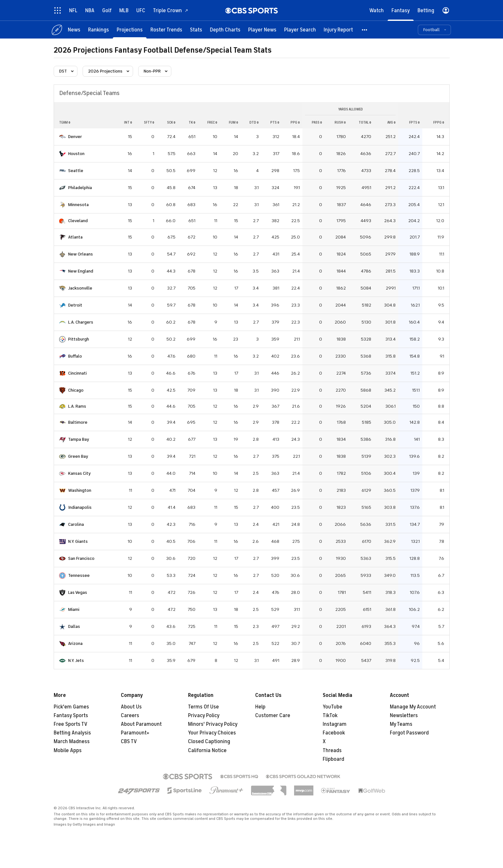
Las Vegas (78, 592)
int (128, 122)
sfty (149, 122)
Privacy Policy (204, 716)
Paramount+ (135, 733)
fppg (439, 122)
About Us (131, 707)
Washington (80, 490)
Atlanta (75, 237)
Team (65, 122)
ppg (295, 122)
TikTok (330, 716)
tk (192, 122)
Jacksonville (80, 288)
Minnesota (78, 205)
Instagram (335, 724)
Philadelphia (80, 188)
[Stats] (196, 30)
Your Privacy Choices (212, 733)
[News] (74, 30)
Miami (74, 609)
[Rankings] (99, 30)
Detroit (75, 305)
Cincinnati (77, 373)
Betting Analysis (72, 733)
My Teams (401, 724)
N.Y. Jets (76, 660)
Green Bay (78, 456)
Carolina (76, 524)
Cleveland (78, 221)
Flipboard (333, 759)
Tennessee (79, 575)
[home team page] (62, 137)
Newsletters (404, 716)
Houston (76, 154)
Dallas (74, 626)
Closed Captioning (209, 742)
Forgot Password (409, 733)
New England (81, 271)
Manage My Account (413, 707)
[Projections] (130, 30)
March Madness (72, 742)
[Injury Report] (338, 30)
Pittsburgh (79, 339)
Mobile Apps (68, 751)
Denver (75, 137)
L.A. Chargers (81, 322)
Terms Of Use (203, 707)
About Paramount (141, 724)
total (365, 122)
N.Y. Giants (78, 541)
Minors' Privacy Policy (213, 724)
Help (260, 707)
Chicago (76, 390)
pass (317, 122)
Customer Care (273, 716)
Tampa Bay (79, 439)
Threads (332, 751)
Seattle (76, 171)
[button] (365, 30)
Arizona (75, 643)
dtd (254, 122)
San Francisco (81, 558)
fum (234, 122)
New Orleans (81, 254)
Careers (130, 716)
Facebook (334, 733)
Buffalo (75, 356)
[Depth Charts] (225, 30)
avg (391, 122)
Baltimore (78, 422)
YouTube (332, 707)
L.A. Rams (77, 406)
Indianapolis (80, 507)
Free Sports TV (71, 724)
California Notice (207, 751)
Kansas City (79, 473)
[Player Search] (300, 30)
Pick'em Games (71, 707)
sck (171, 122)
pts (275, 122)
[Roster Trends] (166, 30)
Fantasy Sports (71, 716)
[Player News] (262, 30)
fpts (414, 122)
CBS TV (129, 742)
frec (212, 122)
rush (340, 122)
